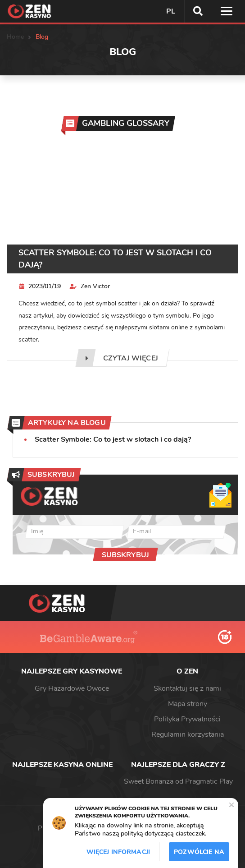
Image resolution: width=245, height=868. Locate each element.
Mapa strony (188, 704)
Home (16, 37)
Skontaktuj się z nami (187, 688)
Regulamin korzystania (188, 734)
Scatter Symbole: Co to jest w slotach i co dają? (115, 259)
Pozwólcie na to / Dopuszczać (199, 854)
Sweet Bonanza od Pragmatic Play (178, 781)
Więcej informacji (118, 852)
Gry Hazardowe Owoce (72, 688)
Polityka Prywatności (187, 719)
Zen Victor (90, 286)
